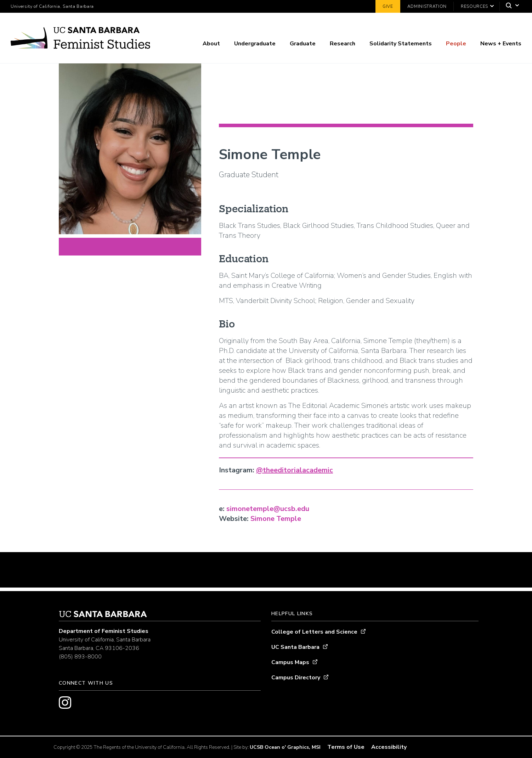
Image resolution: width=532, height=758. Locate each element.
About (211, 44)
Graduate (303, 44)
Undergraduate (255, 44)
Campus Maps (290, 662)
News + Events (501, 44)
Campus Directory (296, 678)
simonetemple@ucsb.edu (268, 509)
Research (343, 44)
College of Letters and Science (314, 632)
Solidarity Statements (401, 44)
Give (388, 6)
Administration (427, 6)
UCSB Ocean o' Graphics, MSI (285, 747)
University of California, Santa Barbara (52, 6)
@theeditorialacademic (295, 470)
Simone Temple (276, 519)
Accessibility (389, 747)
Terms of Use (346, 747)
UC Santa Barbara (295, 647)
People (456, 44)
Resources (474, 6)
